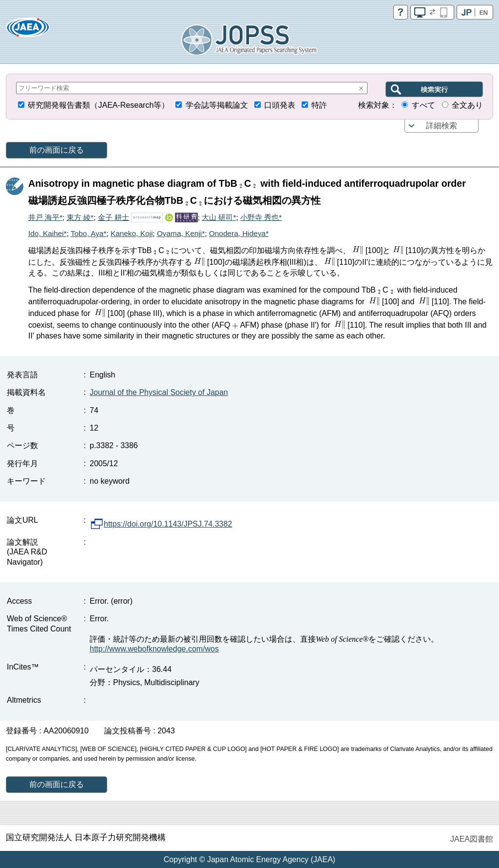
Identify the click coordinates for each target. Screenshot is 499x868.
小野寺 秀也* (261, 217)
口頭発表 (280, 105)
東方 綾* (80, 217)
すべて (423, 105)
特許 (319, 105)
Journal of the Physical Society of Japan (159, 392)
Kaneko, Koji (132, 233)
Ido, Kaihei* (48, 233)
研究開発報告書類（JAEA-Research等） (98, 105)
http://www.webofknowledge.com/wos (154, 649)
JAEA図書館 (472, 839)
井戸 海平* (45, 217)
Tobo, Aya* (88, 233)
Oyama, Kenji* (181, 233)
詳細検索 (441, 126)
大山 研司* (219, 217)
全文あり (467, 105)
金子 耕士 (114, 217)
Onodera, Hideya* (239, 233)
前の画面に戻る (57, 150)
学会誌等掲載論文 (217, 105)
